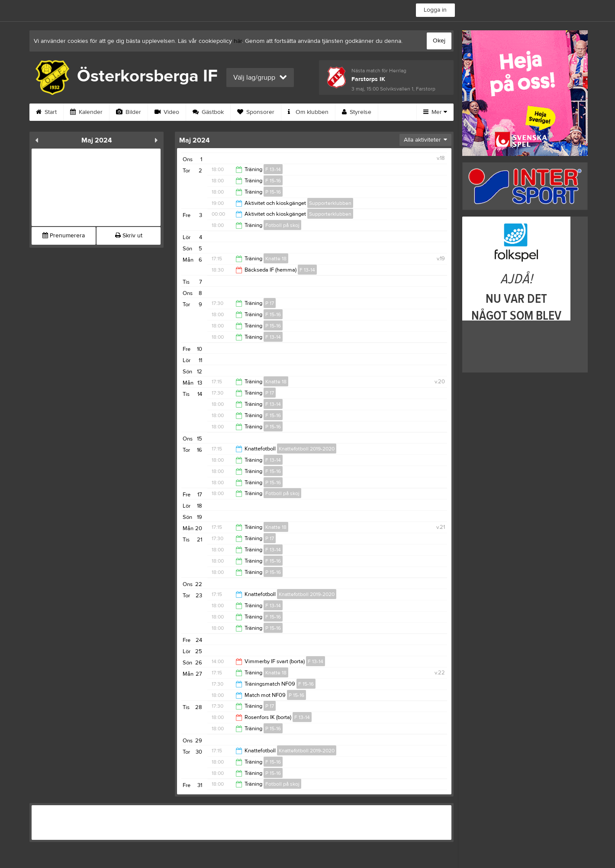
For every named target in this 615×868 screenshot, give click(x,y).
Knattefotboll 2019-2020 (307, 449)
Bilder (129, 112)
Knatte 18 (276, 259)
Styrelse (357, 112)
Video (167, 112)
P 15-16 (273, 192)
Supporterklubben (330, 203)
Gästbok (208, 112)
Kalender (86, 112)
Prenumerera (64, 236)
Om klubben (308, 112)
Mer (435, 112)
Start (46, 112)
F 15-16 (273, 181)
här (238, 41)
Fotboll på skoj (282, 225)
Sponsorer (256, 112)
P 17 (270, 303)
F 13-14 (273, 169)
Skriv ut (129, 236)
